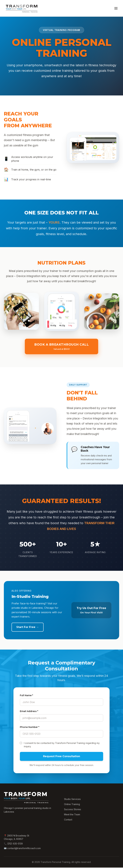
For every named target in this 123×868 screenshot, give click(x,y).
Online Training (72, 805)
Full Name (26, 696)
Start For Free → (28, 628)
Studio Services (72, 800)
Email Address (29, 712)
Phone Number (30, 728)
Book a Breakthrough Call (62, 347)
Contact (68, 820)
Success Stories (73, 810)
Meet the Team (72, 815)
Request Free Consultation (62, 757)
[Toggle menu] (116, 8)
